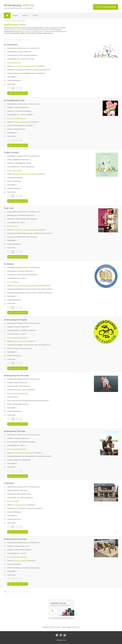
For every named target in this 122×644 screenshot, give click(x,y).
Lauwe (20, 52)
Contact (35, 15)
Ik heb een (106, 7)
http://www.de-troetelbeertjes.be (21, 122)
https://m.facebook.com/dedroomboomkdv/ (24, 66)
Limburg (10, 160)
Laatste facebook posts (15, 80)
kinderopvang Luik (17, 30)
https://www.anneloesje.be (20, 561)
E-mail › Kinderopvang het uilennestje (18, 393)
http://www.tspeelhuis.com (20, 505)
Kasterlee (17, 438)
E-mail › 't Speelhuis (13, 501)
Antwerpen (10, 107)
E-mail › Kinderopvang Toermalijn (17, 449)
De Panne (21, 271)
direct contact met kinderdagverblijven (32, 31)
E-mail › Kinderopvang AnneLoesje (17, 557)
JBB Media (59, 640)
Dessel (17, 383)
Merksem (17, 327)
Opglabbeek (17, 160)
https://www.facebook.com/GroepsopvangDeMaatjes (27, 286)
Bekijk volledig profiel (18, 93)
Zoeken (25, 15)
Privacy (65, 640)
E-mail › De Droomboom (14, 63)
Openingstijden (12, 77)
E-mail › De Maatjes (13, 282)
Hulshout (17, 107)
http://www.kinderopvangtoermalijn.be (23, 453)
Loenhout (17, 546)
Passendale (22, 215)
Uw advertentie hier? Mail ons (61, 618)
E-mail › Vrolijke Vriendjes (14, 170)
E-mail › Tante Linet (13, 226)
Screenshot (41, 66)
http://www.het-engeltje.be (20, 341)
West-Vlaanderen (12, 52)
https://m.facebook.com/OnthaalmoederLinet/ (25, 230)
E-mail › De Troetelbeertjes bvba (16, 118)
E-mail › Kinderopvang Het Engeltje (17, 338)
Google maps (28, 52)
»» (27, 40)
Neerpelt (16, 490)
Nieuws (15, 15)
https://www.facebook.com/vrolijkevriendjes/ (25, 174)
